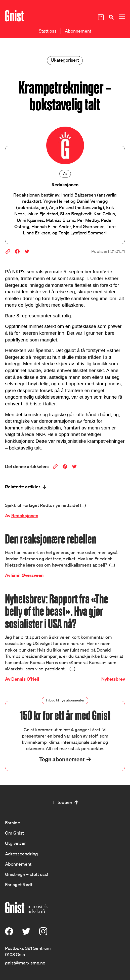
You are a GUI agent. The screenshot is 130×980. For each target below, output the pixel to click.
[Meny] (122, 17)
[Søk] (111, 17)
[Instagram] (43, 934)
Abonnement (78, 31)
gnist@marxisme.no (25, 963)
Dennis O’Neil (25, 679)
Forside (13, 823)
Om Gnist (14, 833)
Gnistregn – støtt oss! (27, 874)
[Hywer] (14, 16)
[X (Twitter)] (26, 934)
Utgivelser (15, 843)
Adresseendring (21, 854)
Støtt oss (48, 31)
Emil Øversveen (27, 575)
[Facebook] (9, 934)
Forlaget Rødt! (19, 884)
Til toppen (62, 802)
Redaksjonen (25, 516)
